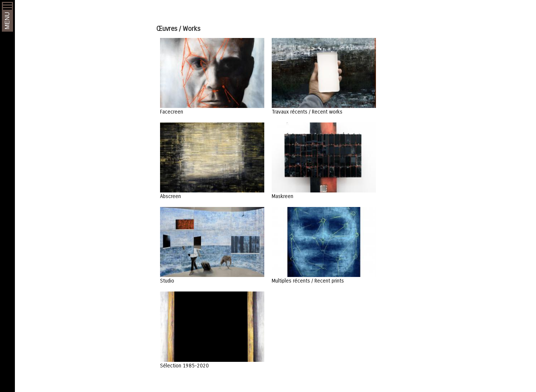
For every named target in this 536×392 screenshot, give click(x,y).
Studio (167, 281)
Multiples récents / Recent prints (308, 281)
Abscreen (170, 196)
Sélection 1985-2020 (184, 365)
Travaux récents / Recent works (307, 111)
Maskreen (283, 196)
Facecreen (172, 111)
